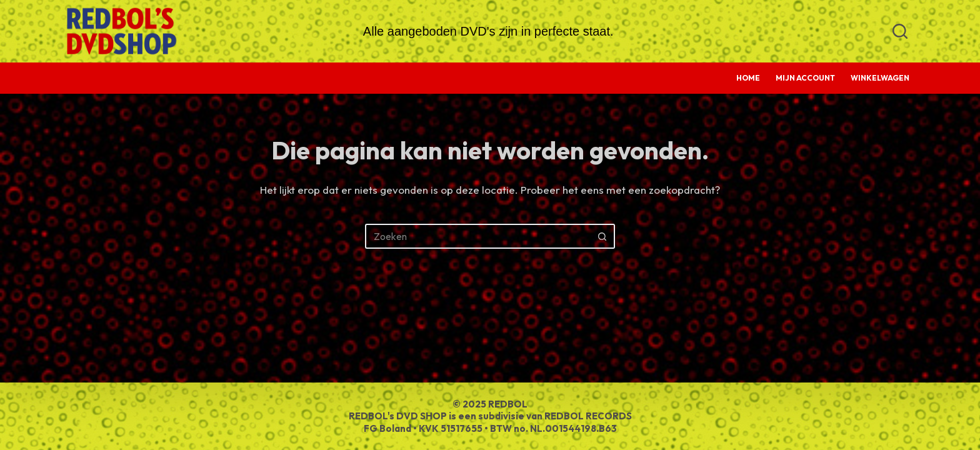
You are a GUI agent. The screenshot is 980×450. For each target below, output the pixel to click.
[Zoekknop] (602, 236)
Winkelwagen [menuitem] (880, 78)
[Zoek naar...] (477, 236)
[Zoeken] (900, 31)
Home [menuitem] (748, 78)
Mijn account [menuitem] (805, 78)
